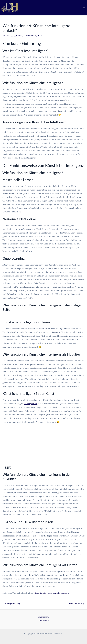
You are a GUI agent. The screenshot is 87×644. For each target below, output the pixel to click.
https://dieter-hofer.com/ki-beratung (52, 593)
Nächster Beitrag (78, 603)
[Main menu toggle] (84, 8)
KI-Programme (30, 404)
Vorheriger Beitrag (10, 603)
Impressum (43, 617)
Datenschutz (43, 620)
